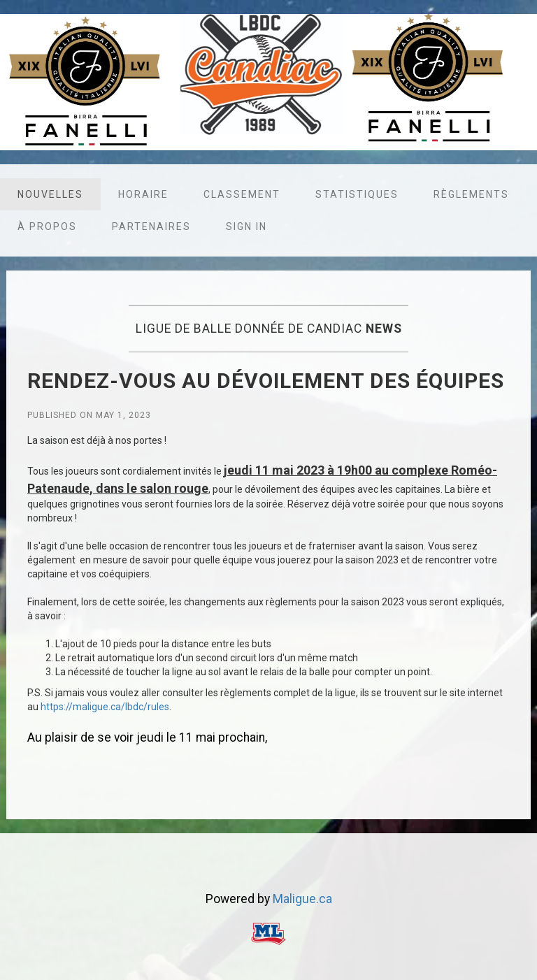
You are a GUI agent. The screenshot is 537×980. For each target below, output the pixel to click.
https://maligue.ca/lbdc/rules (105, 707)
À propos (47, 226)
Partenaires (151, 226)
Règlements (471, 194)
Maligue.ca (302, 899)
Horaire (143, 194)
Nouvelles (50, 194)
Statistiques (357, 194)
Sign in (246, 226)
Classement (242, 194)
